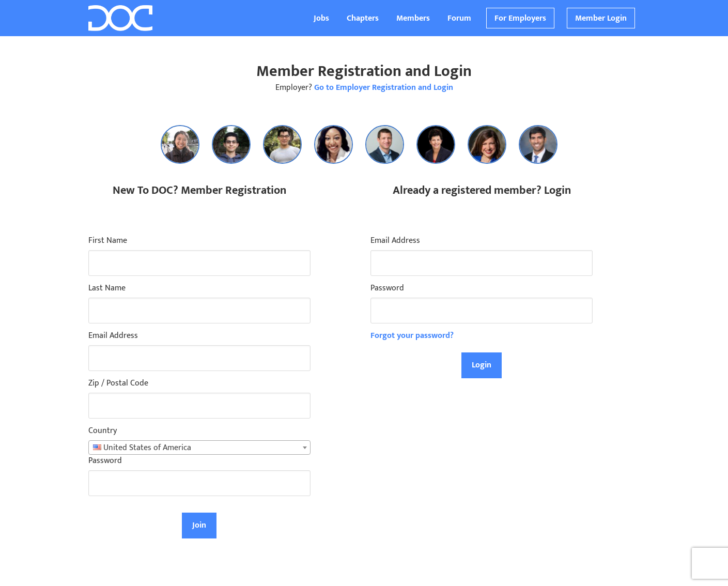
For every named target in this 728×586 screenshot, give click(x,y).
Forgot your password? (412, 336)
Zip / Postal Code (118, 383)
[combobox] (199, 448)
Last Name (107, 288)
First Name (108, 241)
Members (413, 18)
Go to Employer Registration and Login (384, 88)
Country (103, 431)
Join (199, 525)
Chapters (363, 18)
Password (105, 461)
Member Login (601, 18)
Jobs (321, 18)
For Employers (520, 18)
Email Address (113, 336)
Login (482, 365)
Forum (459, 18)
